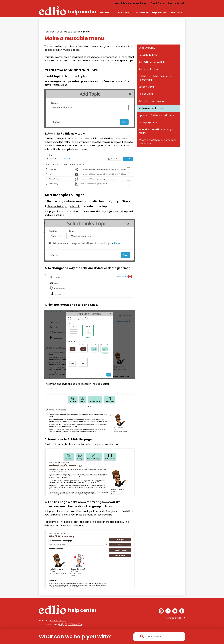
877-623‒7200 (58, 621)
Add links (54, 134)
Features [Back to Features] (49, 32)
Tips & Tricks (157, 3)
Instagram (161, 611)
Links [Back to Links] (59, 32)
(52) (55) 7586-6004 (70, 624)
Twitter (175, 611)
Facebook (182, 611)
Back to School (176, 3)
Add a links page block (64, 206)
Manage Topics (76, 76)
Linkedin (168, 611)
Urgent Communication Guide (130, 3)
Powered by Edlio (175, 618)
